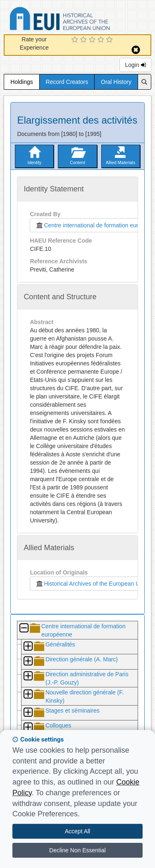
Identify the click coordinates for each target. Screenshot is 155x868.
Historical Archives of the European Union (91, 584)
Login (135, 65)
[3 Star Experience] (93, 40)
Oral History (116, 82)
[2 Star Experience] (85, 40)
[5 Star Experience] (111, 40)
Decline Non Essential (77, 850)
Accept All (77, 831)
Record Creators (67, 82)
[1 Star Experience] (76, 40)
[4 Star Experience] (102, 40)
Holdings (21, 82)
